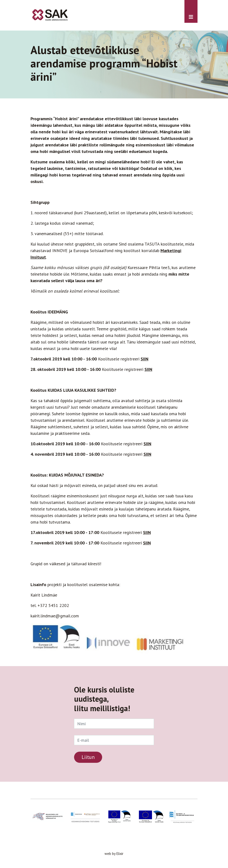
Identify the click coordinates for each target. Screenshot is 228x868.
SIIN (144, 359)
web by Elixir (114, 854)
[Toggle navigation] (191, 11)
